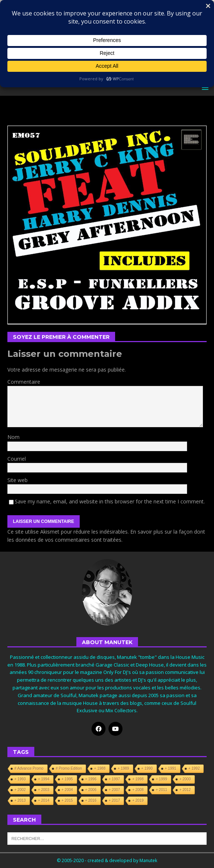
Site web (18, 480)
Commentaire (24, 382)
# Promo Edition (69, 768)
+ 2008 (138, 790)
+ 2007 (115, 790)
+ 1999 (161, 779)
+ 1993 (20, 779)
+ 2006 (91, 790)
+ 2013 (20, 800)
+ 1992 (194, 768)
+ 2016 (91, 800)
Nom (13, 437)
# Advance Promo (29, 768)
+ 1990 (147, 768)
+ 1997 (115, 779)
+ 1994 (44, 779)
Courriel (17, 459)
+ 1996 (91, 779)
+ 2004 (67, 790)
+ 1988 (100, 768)
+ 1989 (123, 768)
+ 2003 (44, 790)
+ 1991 (171, 768)
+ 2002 (20, 790)
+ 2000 (185, 779)
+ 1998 (138, 779)
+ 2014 (44, 800)
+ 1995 (67, 779)
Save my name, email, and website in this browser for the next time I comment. (110, 501)
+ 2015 (67, 800)
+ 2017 (115, 800)
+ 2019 (138, 800)
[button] (204, 87)
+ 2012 (185, 790)
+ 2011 (161, 790)
